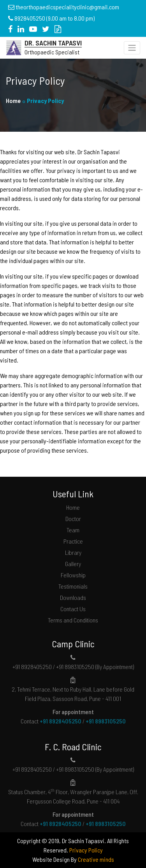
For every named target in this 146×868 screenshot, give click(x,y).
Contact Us (73, 609)
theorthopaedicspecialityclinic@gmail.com (67, 7)
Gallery (73, 564)
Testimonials (73, 586)
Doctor (73, 519)
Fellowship (73, 575)
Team (73, 530)
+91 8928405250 (61, 721)
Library (73, 552)
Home (13, 100)
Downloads (73, 597)
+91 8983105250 (106, 721)
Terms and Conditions (73, 620)
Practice (73, 541)
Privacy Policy (86, 850)
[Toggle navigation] (132, 48)
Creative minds (96, 859)
